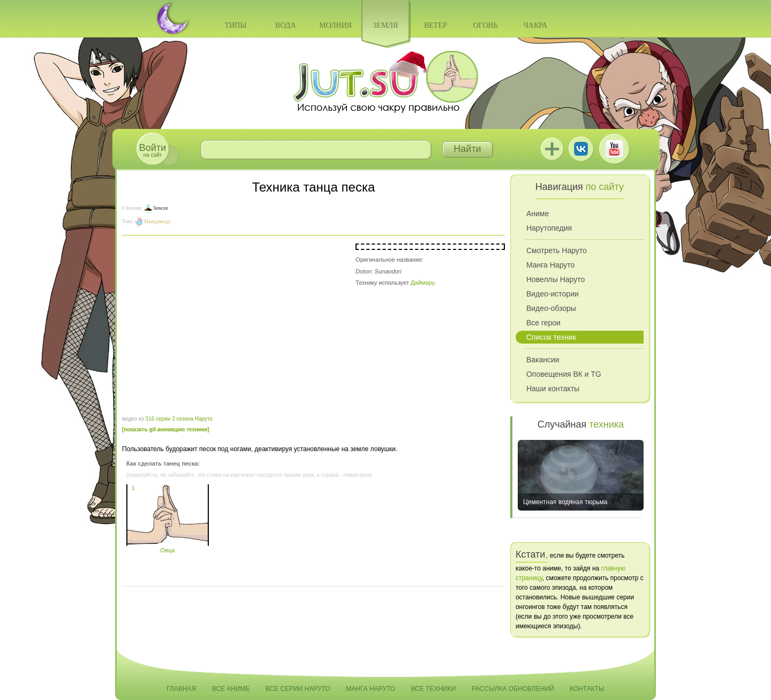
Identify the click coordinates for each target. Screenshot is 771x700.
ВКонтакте (581, 149)
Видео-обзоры (551, 308)
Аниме (538, 214)
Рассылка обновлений (513, 689)
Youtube (614, 149)
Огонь (486, 25)
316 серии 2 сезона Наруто (179, 419)
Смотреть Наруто (557, 250)
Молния (335, 25)
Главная (181, 689)
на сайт (153, 150)
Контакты (587, 689)
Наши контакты (553, 389)
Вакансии (543, 360)
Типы (235, 25)
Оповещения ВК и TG (564, 374)
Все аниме (231, 689)
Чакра (536, 25)
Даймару (422, 283)
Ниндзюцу (157, 221)
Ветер (436, 25)
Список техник (551, 337)
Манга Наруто (550, 265)
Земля (386, 25)
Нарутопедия (549, 228)
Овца (168, 547)
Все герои (543, 323)
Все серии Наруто (298, 689)
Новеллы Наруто (555, 279)
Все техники (433, 689)
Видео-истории (553, 294)
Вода (285, 25)
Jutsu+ (552, 149)
